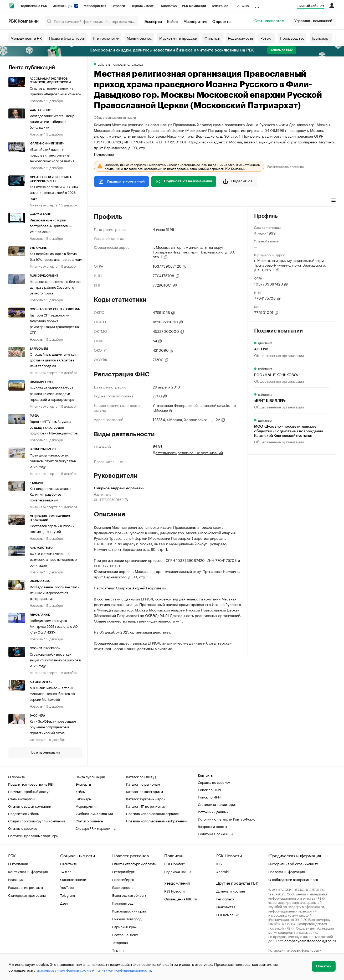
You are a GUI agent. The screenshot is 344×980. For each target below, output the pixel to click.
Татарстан (120, 942)
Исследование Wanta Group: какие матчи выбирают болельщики (53, 121)
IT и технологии (106, 38)
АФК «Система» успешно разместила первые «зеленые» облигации (54, 559)
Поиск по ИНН (209, 797)
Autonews (169, 6)
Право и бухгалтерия (67, 38)
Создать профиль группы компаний (37, 821)
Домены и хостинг (231, 891)
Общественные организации (115, 117)
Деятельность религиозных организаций (188, 452)
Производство (292, 38)
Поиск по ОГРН (210, 789)
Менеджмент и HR (26, 38)
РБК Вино (241, 6)
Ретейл (266, 38)
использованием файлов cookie (64, 970)
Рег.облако (225, 899)
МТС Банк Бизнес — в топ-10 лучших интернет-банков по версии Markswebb (52, 693)
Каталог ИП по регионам (146, 806)
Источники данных (213, 811)
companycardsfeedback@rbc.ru (310, 940)
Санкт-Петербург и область (134, 863)
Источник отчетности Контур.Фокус (227, 819)
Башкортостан (124, 887)
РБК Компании (194, 6)
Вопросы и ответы (212, 826)
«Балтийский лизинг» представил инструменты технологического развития (52, 155)
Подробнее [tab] (104, 155)
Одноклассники (73, 879)
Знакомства (226, 906)
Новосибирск (123, 879)
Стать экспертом (269, 21)
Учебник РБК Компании (94, 813)
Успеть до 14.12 (282, 50)
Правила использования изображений (157, 821)
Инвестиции (65, 6)
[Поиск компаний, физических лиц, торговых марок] (92, 21)
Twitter (66, 871)
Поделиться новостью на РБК (31, 784)
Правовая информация (287, 871)
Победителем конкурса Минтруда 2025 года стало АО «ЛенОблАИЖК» (54, 626)
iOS (219, 863)
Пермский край (124, 926)
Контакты (206, 776)
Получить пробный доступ (29, 791)
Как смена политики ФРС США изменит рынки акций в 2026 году (54, 192)
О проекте (221, 22)
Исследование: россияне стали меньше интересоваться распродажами (55, 592)
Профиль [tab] (102, 201)
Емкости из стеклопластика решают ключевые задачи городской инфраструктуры (52, 393)
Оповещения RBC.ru (181, 899)
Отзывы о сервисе (23, 828)
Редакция (16, 879)
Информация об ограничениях (293, 863)
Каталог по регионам (143, 784)
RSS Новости (174, 891)
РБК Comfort (174, 863)
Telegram (67, 895)
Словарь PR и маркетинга (96, 828)
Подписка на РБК (33, 6)
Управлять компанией (313, 21)
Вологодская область (129, 895)
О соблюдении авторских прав (293, 879)
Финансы (212, 38)
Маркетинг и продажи (178, 38)
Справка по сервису (214, 782)
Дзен (64, 903)
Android (223, 871)
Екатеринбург (123, 871)
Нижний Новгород (127, 919)
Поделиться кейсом (24, 813)
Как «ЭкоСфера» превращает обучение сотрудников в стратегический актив (53, 727)
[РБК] (12, 6)
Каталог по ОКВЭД (141, 776)
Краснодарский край (129, 911)
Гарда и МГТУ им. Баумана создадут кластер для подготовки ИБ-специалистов (54, 427)
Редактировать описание (286, 166)
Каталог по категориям (145, 791)
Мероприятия (95, 6)
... (257, 5)
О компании (18, 863)
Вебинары (83, 798)
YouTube (67, 887)
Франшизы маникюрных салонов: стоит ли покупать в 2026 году (53, 460)
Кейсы (173, 22)
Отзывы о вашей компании (30, 806)
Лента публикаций (32, 68)
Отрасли (118, 6)
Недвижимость (143, 6)
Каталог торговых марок (146, 798)
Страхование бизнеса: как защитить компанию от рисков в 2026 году (55, 660)
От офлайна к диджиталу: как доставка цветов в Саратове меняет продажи (53, 360)
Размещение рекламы (25, 887)
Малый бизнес (139, 38)
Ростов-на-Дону (125, 934)
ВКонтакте (68, 863)
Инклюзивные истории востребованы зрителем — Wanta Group (51, 225)
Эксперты (153, 22)
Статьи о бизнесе (89, 821)
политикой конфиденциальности (123, 970)
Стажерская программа (27, 895)
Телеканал (220, 6)
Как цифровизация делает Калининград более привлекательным (50, 494)
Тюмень (118, 950)
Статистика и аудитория (217, 804)
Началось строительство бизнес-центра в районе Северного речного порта (56, 287)
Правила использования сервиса (152, 813)
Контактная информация (28, 871)
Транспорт (321, 38)
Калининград (123, 903)
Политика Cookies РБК (216, 833)
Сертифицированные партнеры (33, 835)
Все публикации (45, 753)
